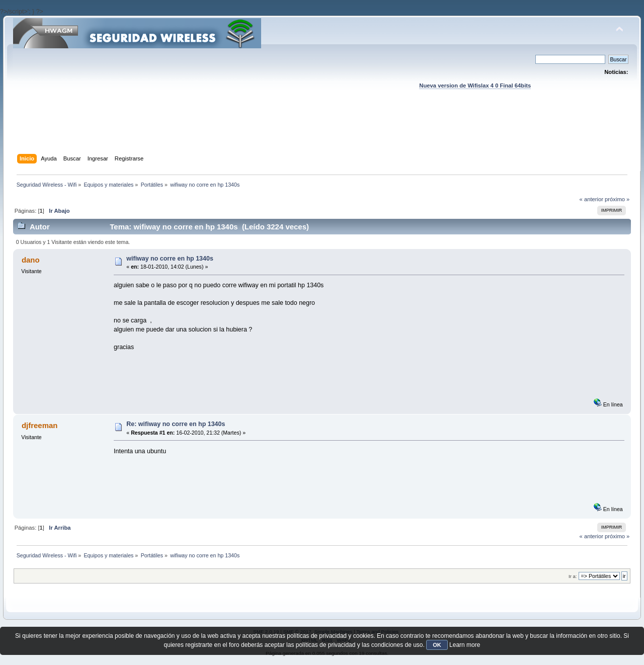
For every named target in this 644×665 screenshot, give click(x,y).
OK (437, 645)
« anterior (591, 199)
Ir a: (573, 576)
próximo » (617, 199)
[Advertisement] (322, 131)
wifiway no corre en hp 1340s (170, 259)
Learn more (465, 645)
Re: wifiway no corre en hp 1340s (176, 424)
